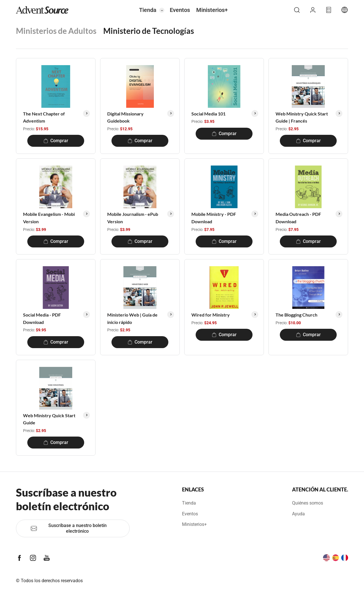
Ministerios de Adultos (56, 31)
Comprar (56, 141)
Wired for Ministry (211, 315)
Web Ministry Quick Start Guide (49, 419)
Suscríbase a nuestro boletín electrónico (69, 528)
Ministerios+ (212, 10)
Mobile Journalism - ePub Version (133, 218)
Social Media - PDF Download (42, 318)
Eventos (180, 10)
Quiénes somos (308, 503)
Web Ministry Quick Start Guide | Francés (302, 117)
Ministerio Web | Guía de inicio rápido (132, 318)
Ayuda (298, 514)
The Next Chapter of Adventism (44, 117)
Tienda (148, 10)
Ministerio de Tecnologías (149, 31)
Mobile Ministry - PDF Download (214, 218)
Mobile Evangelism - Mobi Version (49, 218)
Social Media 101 (208, 114)
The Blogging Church (296, 315)
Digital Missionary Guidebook (125, 117)
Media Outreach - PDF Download (298, 218)
